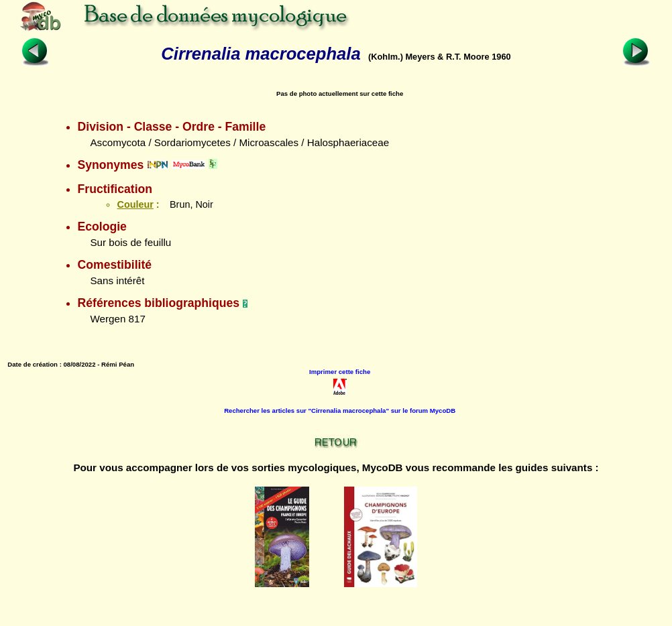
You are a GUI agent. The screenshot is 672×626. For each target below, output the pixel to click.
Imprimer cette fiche (340, 372)
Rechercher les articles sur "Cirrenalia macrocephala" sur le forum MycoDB (340, 411)
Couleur (135, 204)
